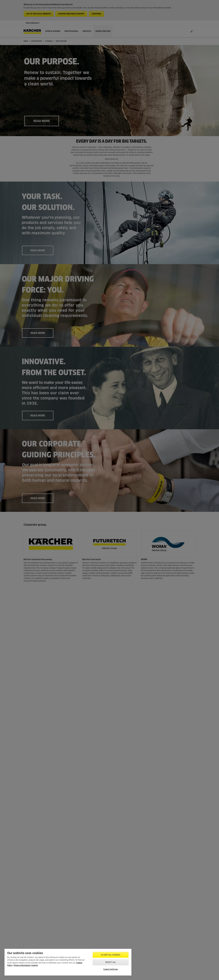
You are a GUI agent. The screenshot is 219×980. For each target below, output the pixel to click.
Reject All (111, 962)
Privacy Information (22, 965)
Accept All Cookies (111, 955)
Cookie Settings (111, 969)
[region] (68, 962)
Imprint (35, 965)
